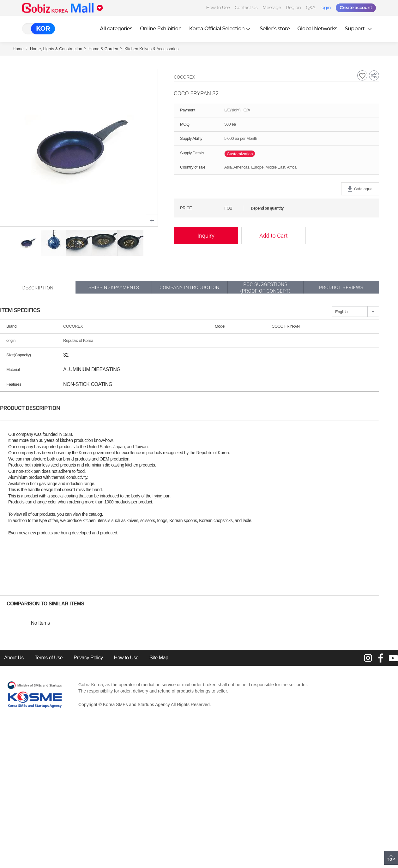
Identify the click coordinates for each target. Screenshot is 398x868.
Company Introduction (190, 288)
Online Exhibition (161, 29)
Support (359, 29)
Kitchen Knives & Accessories (151, 49)
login (326, 8)
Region (293, 8)
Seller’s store (275, 29)
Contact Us (246, 8)
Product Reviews (341, 288)
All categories (116, 29)
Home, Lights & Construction (56, 49)
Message (272, 8)
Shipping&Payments (114, 288)
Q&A (311, 8)
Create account (356, 8)
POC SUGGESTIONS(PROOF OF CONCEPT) (265, 288)
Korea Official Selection (221, 29)
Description (38, 288)
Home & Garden (103, 49)
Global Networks (317, 29)
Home (18, 49)
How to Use (218, 8)
